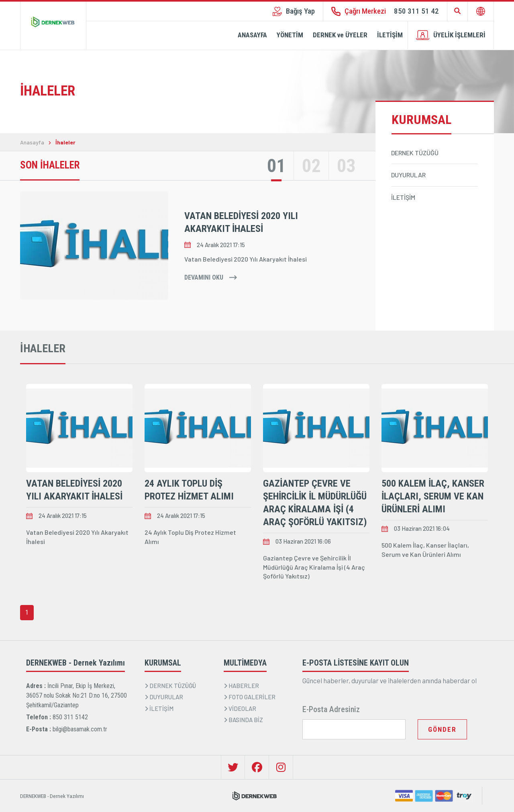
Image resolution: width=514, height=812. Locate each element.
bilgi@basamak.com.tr (80, 729)
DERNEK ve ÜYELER (340, 35)
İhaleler (65, 142)
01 (276, 166)
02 (311, 166)
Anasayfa (32, 142)
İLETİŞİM (390, 35)
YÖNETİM (290, 35)
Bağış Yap (294, 11)
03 (346, 166)
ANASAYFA (252, 35)
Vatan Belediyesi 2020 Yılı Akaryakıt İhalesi (241, 222)
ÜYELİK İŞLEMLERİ (451, 35)
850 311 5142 (70, 717)
